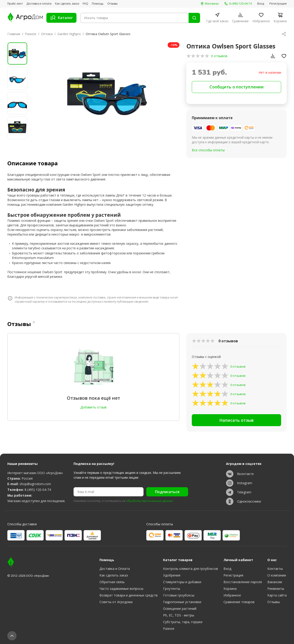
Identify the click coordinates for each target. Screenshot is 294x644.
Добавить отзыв (93, 407)
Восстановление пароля (243, 582)
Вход (261, 4)
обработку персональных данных (149, 501)
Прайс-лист (15, 4)
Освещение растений (180, 609)
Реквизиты (276, 589)
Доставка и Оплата (115, 569)
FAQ (85, 4)
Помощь (98, 4)
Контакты (275, 569)
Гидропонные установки (182, 602)
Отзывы (112, 4)
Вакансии (275, 582)
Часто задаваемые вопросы (121, 589)
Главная (14, 34)
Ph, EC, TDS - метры (179, 615)
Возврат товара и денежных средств (129, 595)
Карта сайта (277, 595)
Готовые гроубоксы (179, 595)
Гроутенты (172, 589)
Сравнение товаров (239, 602)
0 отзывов (219, 56)
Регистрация (278, 4)
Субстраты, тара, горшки (183, 622)
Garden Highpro (69, 34)
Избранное (232, 595)
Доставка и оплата (39, 4)
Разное (31, 34)
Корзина (230, 589)
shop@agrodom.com (35, 484)
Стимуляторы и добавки (182, 582)
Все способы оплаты (208, 150)
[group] (106, 93)
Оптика (47, 34)
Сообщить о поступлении (237, 87)
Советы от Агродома (116, 602)
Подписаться (167, 492)
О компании (277, 575)
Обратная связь (112, 582)
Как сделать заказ (67, 4)
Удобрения (172, 575)
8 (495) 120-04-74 (38, 490)
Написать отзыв (236, 420)
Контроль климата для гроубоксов (191, 569)
